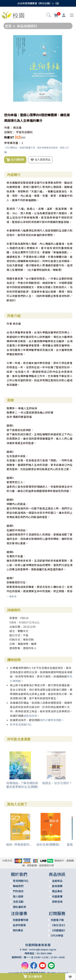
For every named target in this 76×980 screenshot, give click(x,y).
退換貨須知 (30, 716)
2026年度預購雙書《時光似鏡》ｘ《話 (38, 3)
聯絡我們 (18, 886)
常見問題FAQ (21, 881)
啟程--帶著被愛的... (19, 844)
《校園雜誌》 (59, 930)
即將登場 (57, 902)
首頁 (8, 26)
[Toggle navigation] (72, 15)
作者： (8, 128)
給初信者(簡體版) (48, 844)
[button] (49, 15)
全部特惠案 (19, 925)
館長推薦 (57, 886)
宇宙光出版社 (24, 132)
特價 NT (9, 137)
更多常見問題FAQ (21, 724)
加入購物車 (15, 160)
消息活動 (18, 902)
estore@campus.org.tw (43, 949)
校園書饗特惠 (21, 920)
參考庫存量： (13, 143)
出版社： (10, 132)
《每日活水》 (59, 925)
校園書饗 (57, 896)
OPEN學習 (57, 935)
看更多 (12, 596)
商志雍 (17, 128)
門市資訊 (18, 891)
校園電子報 (57, 920)
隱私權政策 (19, 907)
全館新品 (57, 881)
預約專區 (18, 930)
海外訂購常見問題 (51, 720)
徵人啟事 (18, 896)
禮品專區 (57, 891)
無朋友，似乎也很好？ (57, 783)
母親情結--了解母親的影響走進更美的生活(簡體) (22, 785)
